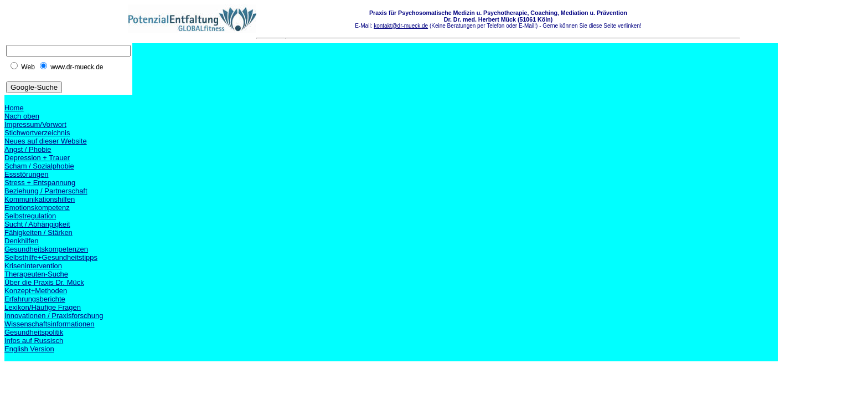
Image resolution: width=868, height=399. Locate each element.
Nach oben (22, 116)
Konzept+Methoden (36, 291)
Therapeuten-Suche (36, 274)
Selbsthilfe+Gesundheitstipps (51, 257)
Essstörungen (27, 174)
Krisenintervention (33, 266)
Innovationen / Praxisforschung (54, 316)
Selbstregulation (30, 216)
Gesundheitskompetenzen (46, 249)
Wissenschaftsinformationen (50, 324)
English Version (29, 349)
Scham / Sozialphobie (39, 166)
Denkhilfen (21, 241)
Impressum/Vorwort (35, 124)
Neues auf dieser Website (46, 141)
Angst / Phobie (28, 149)
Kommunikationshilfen (40, 199)
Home (14, 108)
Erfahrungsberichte (35, 299)
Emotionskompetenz (37, 208)
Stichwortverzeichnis (37, 133)
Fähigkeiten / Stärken (38, 232)
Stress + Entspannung (40, 183)
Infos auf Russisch (34, 341)
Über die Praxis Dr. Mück (44, 282)
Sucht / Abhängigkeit (37, 224)
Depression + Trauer (37, 158)
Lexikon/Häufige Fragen (43, 307)
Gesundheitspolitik (34, 332)
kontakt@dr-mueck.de (401, 26)
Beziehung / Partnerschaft (46, 191)
